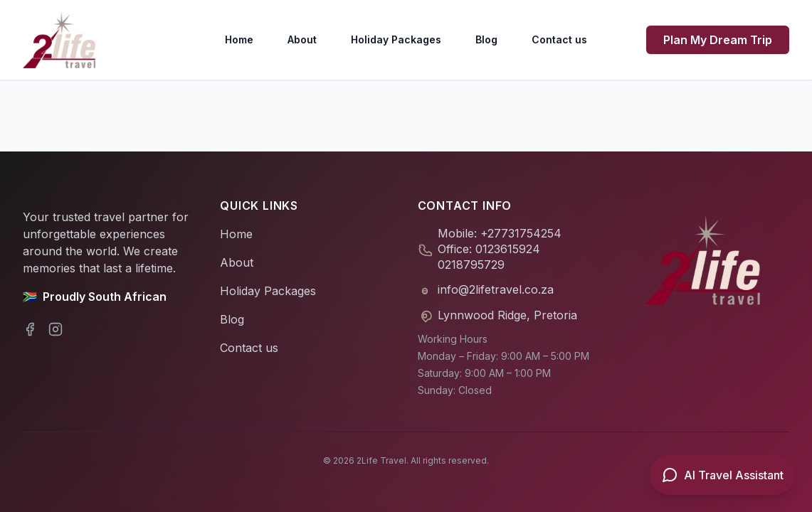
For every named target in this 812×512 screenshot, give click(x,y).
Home (239, 39)
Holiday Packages (396, 39)
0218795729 (471, 265)
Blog (486, 39)
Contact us (559, 39)
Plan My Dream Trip (718, 40)
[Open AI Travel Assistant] (722, 475)
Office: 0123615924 (489, 249)
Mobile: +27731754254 (500, 233)
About (302, 39)
